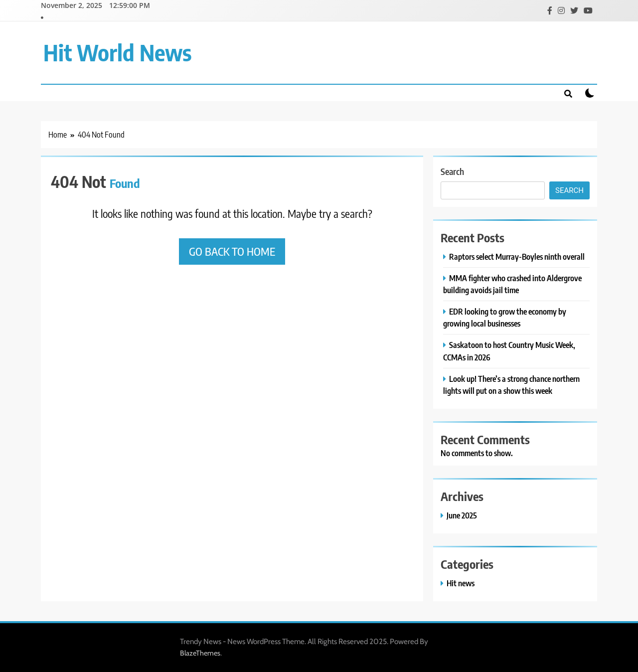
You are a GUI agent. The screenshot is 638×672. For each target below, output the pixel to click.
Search (452, 171)
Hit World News (117, 52)
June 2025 (462, 515)
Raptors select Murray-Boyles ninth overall (517, 256)
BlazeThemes (200, 653)
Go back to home (232, 251)
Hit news (461, 583)
